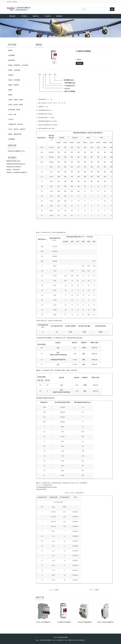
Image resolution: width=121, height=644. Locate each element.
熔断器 (10, 90)
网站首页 (12, 16)
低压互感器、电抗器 (14, 110)
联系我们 (59, 16)
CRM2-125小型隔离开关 (43, 622)
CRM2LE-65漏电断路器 (85, 622)
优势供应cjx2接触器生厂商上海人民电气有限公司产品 (17, 151)
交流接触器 (12, 139)
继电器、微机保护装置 (15, 134)
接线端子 (11, 75)
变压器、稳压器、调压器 (16, 105)
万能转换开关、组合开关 (16, 124)
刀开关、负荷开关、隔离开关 (17, 129)
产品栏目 (48, 16)
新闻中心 (36, 16)
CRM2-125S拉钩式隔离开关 (105, 622)
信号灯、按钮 (12, 114)
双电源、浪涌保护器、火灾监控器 (18, 65)
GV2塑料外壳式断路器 (64, 622)
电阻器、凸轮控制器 (14, 70)
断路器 (10, 50)
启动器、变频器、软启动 (16, 100)
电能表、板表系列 (14, 85)
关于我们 (24, 16)
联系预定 (80, 63)
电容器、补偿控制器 (14, 80)
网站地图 (65, 637)
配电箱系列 (12, 60)
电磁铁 (10, 95)
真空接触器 (12, 55)
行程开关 (11, 119)
